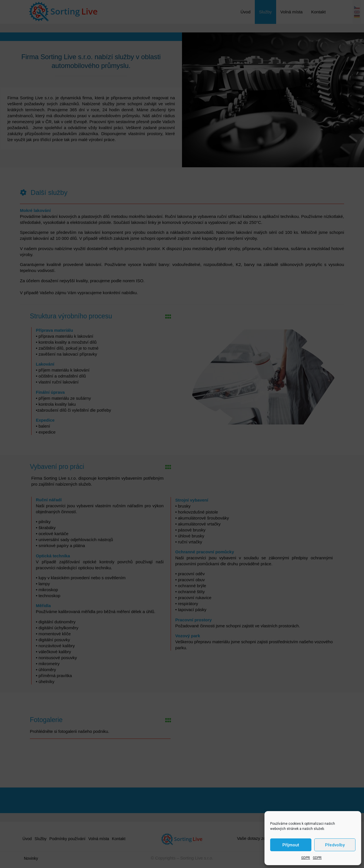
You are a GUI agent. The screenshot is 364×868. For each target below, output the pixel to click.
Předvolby (335, 845)
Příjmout (291, 845)
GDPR (306, 858)
